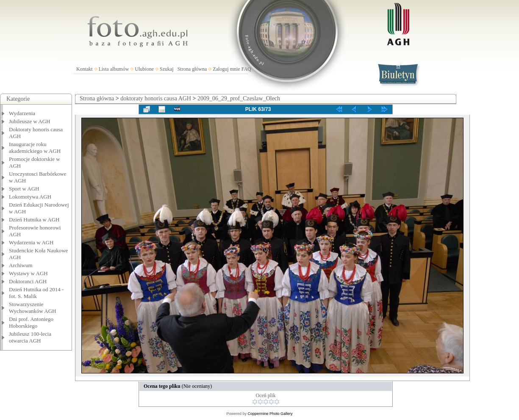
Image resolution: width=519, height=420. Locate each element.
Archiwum (21, 265)
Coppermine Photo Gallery (270, 414)
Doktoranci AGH (28, 281)
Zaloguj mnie (226, 69)
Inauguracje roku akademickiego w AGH (35, 148)
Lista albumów (114, 69)
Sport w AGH (24, 189)
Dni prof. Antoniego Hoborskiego (31, 322)
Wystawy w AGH (28, 273)
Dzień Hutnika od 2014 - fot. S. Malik (36, 293)
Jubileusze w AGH (30, 121)
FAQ (246, 69)
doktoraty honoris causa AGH (156, 98)
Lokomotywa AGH (30, 197)
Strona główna (192, 69)
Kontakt (85, 69)
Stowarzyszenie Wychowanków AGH (33, 308)
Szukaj (167, 69)
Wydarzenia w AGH (31, 242)
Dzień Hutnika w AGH (34, 220)
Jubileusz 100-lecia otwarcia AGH (30, 337)
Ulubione (144, 69)
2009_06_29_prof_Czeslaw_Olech (239, 98)
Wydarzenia (22, 113)
